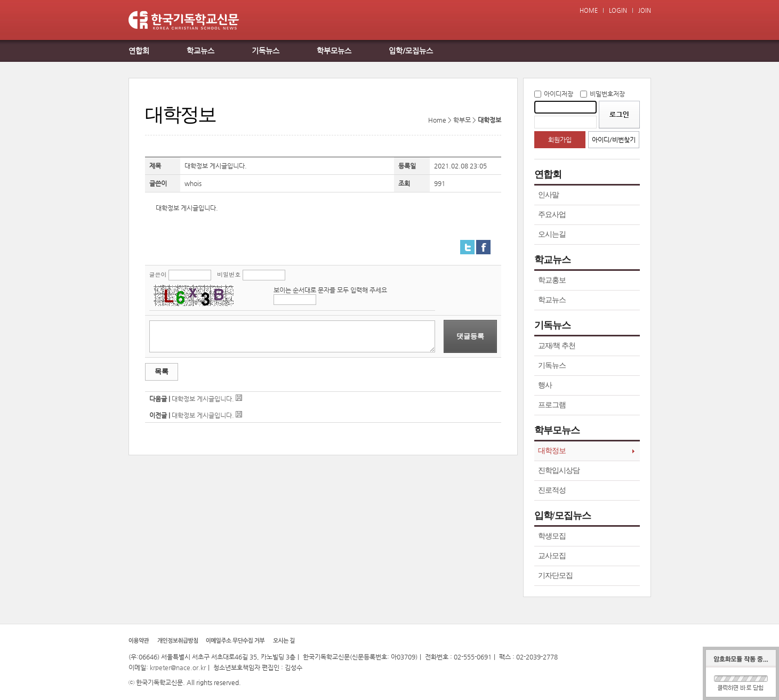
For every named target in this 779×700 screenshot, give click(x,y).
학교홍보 (552, 280)
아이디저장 (559, 94)
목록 (162, 371)
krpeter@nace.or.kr (178, 667)
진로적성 (552, 490)
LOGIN (618, 10)
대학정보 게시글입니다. (203, 399)
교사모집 (552, 556)
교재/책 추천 (557, 346)
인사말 (548, 195)
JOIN (645, 10)
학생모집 (552, 536)
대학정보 (552, 451)
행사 (545, 385)
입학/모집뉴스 (411, 51)
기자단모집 (555, 576)
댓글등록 (470, 336)
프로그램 (552, 405)
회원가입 (560, 140)
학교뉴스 (200, 51)
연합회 (139, 51)
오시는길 (552, 234)
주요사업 (552, 215)
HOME (589, 10)
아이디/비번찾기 (614, 140)
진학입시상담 (559, 470)
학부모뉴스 (334, 51)
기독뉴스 (266, 51)
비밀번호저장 (607, 94)
